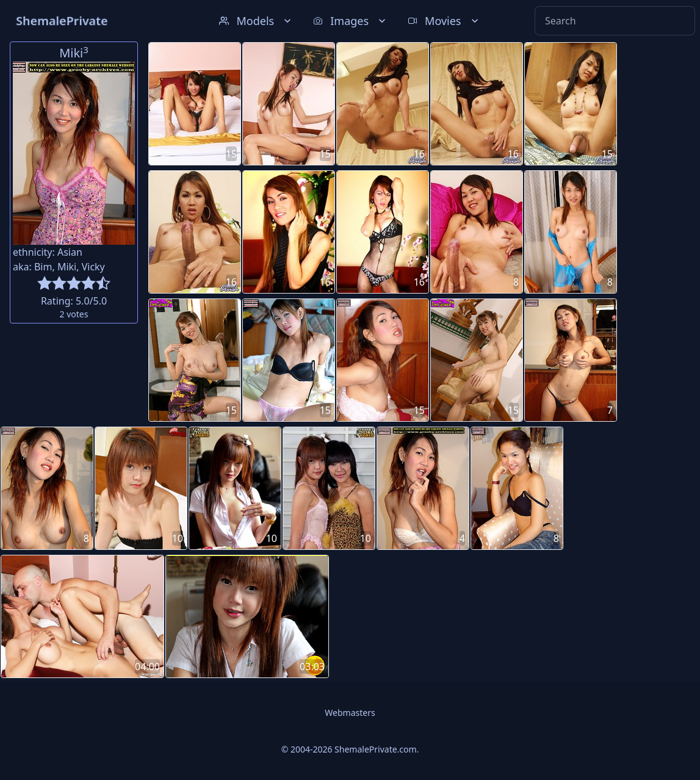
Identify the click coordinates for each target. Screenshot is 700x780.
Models (256, 21)
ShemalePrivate (62, 20)
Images (351, 21)
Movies (444, 21)
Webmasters (350, 713)
